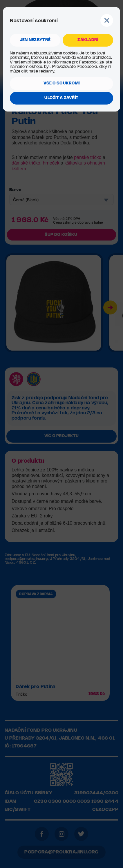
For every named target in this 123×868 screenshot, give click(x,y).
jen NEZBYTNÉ (35, 40)
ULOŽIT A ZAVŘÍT (61, 98)
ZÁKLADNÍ (88, 40)
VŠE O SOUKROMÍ (62, 83)
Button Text (107, 20)
